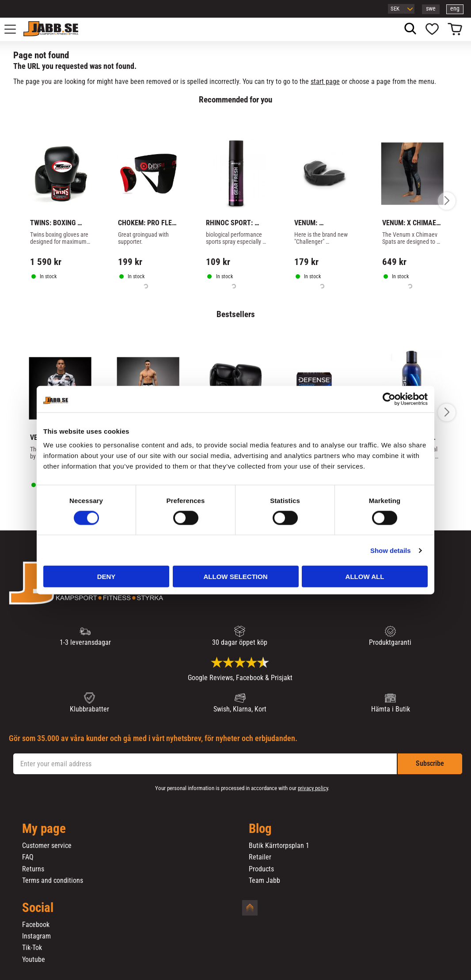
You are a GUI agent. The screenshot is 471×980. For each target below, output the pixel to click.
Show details (391, 550)
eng (455, 9)
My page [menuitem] (44, 829)
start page (325, 81)
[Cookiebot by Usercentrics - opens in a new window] (389, 399)
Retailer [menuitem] (260, 857)
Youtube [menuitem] (34, 960)
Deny (106, 577)
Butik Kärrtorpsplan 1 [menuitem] (279, 846)
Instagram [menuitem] (36, 936)
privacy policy (313, 788)
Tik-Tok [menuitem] (32, 948)
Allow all (365, 577)
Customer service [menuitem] (47, 846)
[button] (15, 29)
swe (431, 9)
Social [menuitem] (38, 908)
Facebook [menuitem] (36, 925)
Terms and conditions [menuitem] (53, 881)
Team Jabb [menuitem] (264, 881)
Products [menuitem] (261, 869)
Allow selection (236, 577)
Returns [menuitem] (33, 869)
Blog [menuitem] (260, 829)
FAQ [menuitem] (28, 857)
